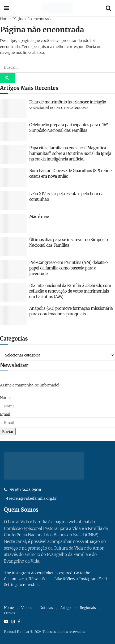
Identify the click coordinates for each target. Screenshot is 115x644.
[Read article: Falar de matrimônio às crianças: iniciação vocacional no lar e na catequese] (13, 109)
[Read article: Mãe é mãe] (13, 223)
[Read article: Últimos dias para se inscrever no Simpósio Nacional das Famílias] (13, 246)
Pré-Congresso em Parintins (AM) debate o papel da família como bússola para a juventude (68, 268)
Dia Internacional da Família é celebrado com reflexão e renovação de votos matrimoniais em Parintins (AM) (70, 291)
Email (5, 414)
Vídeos (27, 608)
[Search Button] (108, 8)
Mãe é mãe (39, 217)
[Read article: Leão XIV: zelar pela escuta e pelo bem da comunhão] (13, 201)
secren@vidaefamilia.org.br (33, 498)
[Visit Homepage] (57, 8)
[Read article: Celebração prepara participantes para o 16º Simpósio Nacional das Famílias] (13, 132)
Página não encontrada (32, 19)
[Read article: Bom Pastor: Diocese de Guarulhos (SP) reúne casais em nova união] (13, 177)
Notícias (46, 608)
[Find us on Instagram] (13, 622)
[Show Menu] (7, 8)
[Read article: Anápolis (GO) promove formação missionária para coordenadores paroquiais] (13, 315)
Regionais (88, 608)
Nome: (6, 398)
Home (5, 19)
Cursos (10, 613)
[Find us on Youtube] (6, 622)
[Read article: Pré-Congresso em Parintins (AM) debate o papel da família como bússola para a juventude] (13, 269)
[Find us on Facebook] (19, 622)
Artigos (66, 608)
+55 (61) (24, 490)
